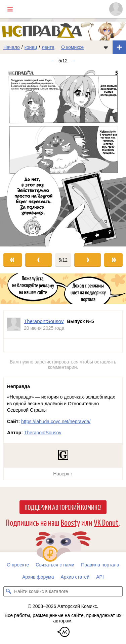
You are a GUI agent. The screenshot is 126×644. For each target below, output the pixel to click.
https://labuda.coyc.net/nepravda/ (56, 421)
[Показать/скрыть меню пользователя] (116, 9)
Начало (12, 47)
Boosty (70, 522)
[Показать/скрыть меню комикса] (106, 47)
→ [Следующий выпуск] (73, 61)
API (100, 577)
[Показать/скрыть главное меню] (10, 9)
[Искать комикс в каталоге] (8, 591)
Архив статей (75, 577)
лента (48, 47)
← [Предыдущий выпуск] (53, 61)
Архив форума (38, 577)
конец (31, 47)
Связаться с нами (55, 565)
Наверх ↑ (63, 474)
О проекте (18, 565)
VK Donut (106, 522)
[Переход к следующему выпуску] (63, 157)
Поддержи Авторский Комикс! (63, 507)
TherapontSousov (43, 433)
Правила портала (100, 565)
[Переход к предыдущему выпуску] (16, 157)
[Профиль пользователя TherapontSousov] (14, 325)
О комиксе (72, 47)
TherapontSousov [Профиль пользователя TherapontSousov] (44, 321)
